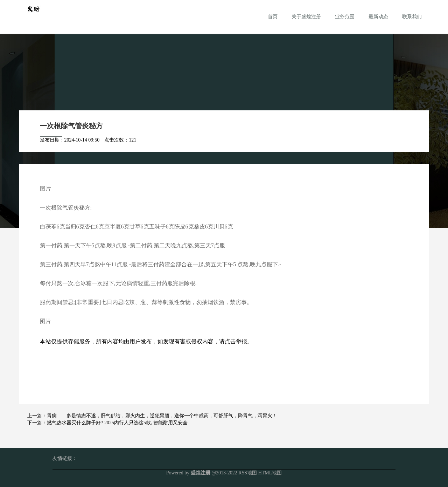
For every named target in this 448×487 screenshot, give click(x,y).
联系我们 (412, 17)
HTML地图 (270, 473)
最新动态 (378, 17)
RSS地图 (248, 473)
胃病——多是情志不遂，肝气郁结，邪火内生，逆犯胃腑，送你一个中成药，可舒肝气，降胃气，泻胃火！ (162, 416)
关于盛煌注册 (306, 17)
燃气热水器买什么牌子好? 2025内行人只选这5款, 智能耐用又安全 (117, 423)
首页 (273, 17)
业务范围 (345, 17)
